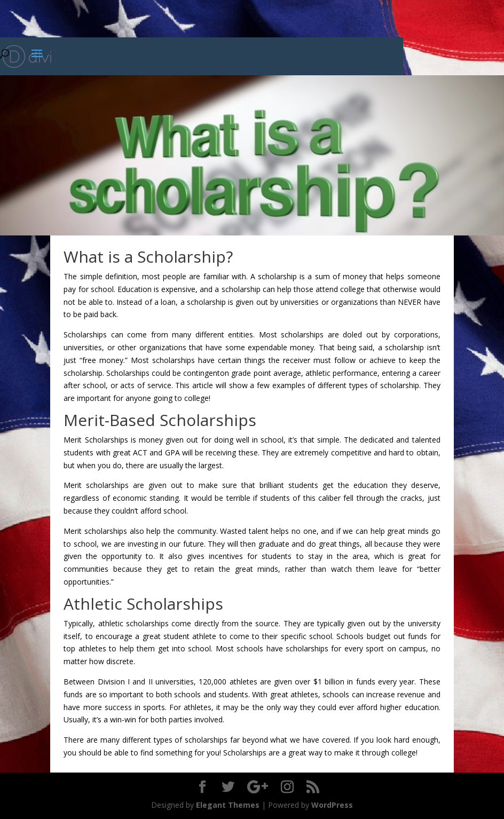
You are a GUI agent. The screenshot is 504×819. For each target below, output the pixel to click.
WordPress (332, 805)
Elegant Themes (228, 805)
